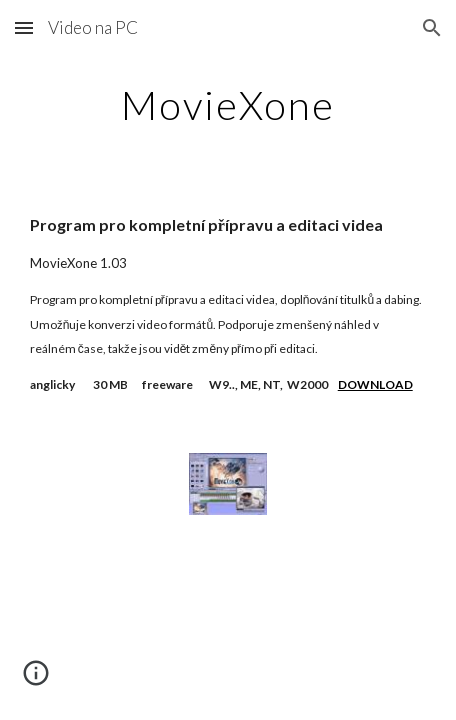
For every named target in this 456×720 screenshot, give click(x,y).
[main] (228, 105)
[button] (24, 27)
